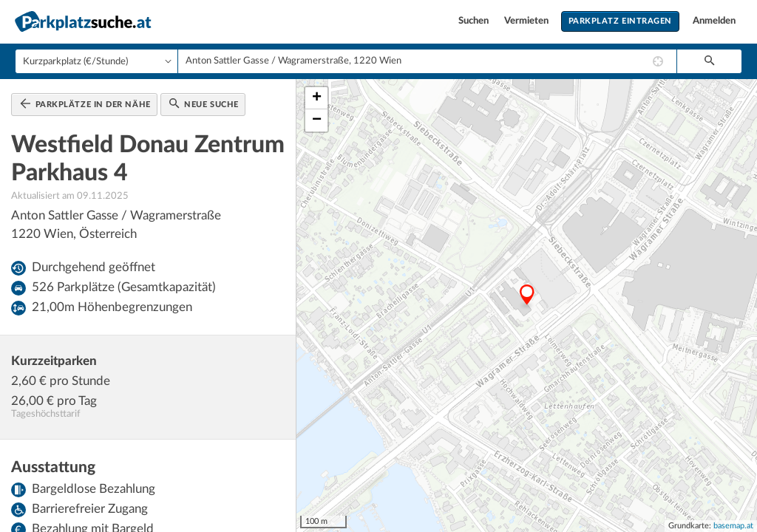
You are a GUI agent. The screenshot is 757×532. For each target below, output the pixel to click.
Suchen (475, 21)
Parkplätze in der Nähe (85, 103)
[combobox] (427, 61)
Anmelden (714, 21)
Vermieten (527, 21)
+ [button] (317, 98)
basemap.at (733, 526)
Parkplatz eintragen (620, 21)
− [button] (317, 120)
